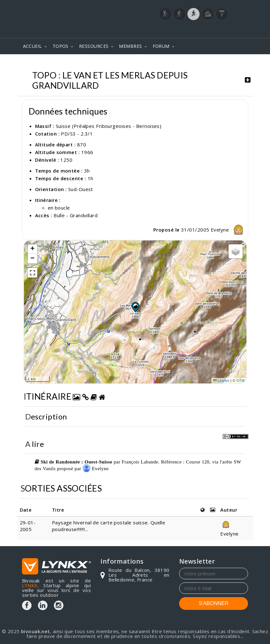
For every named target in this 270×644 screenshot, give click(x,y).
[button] (135, 307)
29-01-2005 (28, 526)
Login (216, 30)
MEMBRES (130, 46)
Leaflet (221, 381)
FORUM (161, 46)
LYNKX (30, 585)
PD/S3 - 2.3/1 (77, 134)
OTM (241, 381)
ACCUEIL (33, 46)
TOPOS (61, 46)
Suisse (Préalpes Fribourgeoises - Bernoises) (109, 126)
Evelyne (229, 230)
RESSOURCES (94, 46)
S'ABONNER (214, 603)
